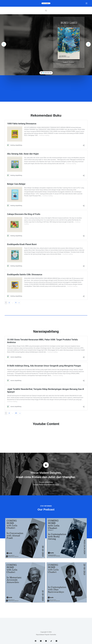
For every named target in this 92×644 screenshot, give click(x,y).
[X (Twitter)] (41, 641)
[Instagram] (46, 641)
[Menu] (87, 3)
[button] (4, 44)
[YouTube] (56, 641)
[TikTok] (51, 641)
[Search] (46, 11)
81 (16, 413)
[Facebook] (36, 641)
